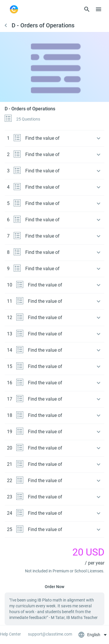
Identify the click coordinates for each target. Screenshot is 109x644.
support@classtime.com (50, 634)
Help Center (10, 634)
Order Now (54, 587)
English (90, 635)
